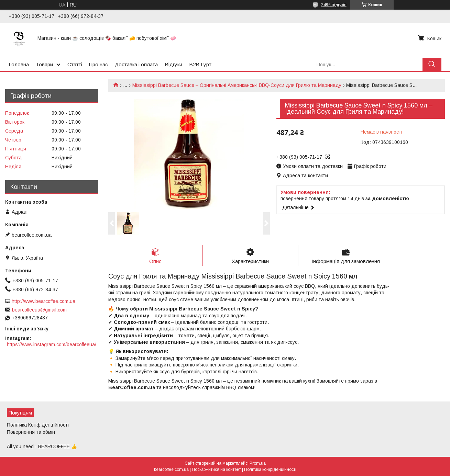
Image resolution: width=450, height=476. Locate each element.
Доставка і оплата (136, 64)
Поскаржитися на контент (216, 469)
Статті (75, 64)
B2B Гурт (200, 64)
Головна (19, 64)
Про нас (98, 64)
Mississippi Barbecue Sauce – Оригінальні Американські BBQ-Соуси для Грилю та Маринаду (237, 85)
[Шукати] (432, 64)
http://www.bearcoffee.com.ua (43, 301)
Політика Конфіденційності (38, 425)
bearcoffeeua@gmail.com (39, 310)
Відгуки (173, 64)
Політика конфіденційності (270, 469)
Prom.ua (258, 463)
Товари (44, 64)
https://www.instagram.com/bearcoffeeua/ (52, 344)
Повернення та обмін (31, 432)
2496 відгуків (334, 5)
